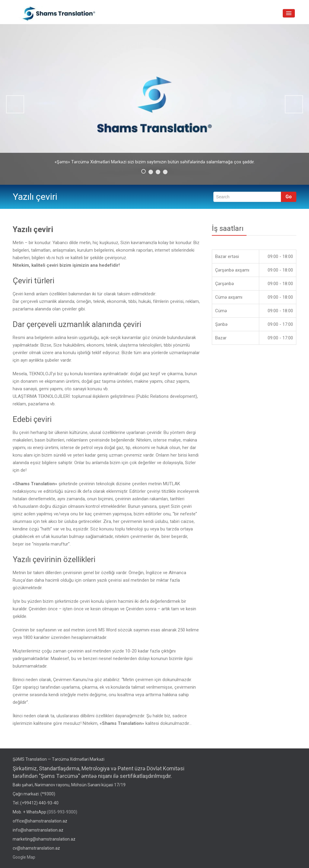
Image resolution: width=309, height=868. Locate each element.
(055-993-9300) (62, 812)
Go (289, 197)
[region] (154, 105)
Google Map (24, 857)
